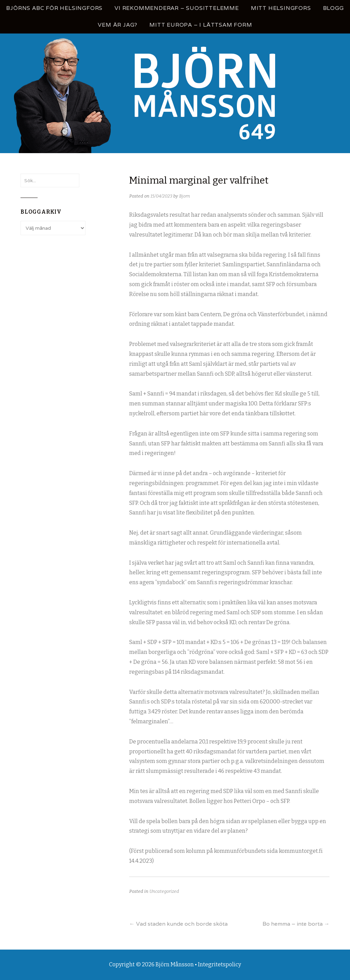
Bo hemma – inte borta (296, 924)
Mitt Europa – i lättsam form (201, 25)
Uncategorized (164, 891)
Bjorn (185, 196)
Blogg (333, 8)
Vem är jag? (118, 25)
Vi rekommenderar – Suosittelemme (177, 8)
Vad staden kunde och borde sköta (178, 924)
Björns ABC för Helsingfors (54, 8)
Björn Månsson (175, 964)
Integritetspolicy (219, 964)
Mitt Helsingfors (281, 8)
